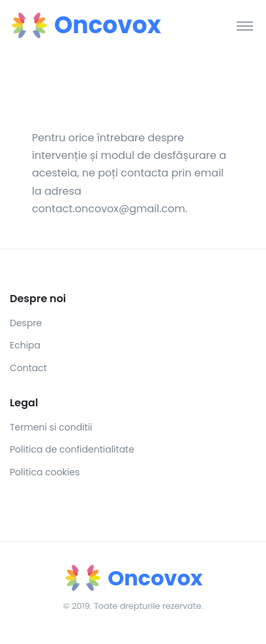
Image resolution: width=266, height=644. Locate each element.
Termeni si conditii (51, 427)
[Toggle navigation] (245, 25)
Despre (26, 323)
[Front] (59, 25)
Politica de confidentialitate (72, 449)
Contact (28, 368)
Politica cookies (45, 472)
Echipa (25, 345)
